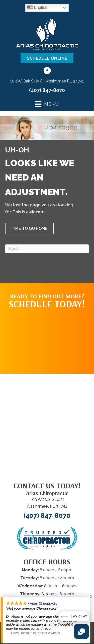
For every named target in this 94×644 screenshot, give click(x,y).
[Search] (47, 249)
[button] (29, 229)
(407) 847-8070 (47, 90)
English (37, 8)
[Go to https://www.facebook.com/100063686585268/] (47, 71)
